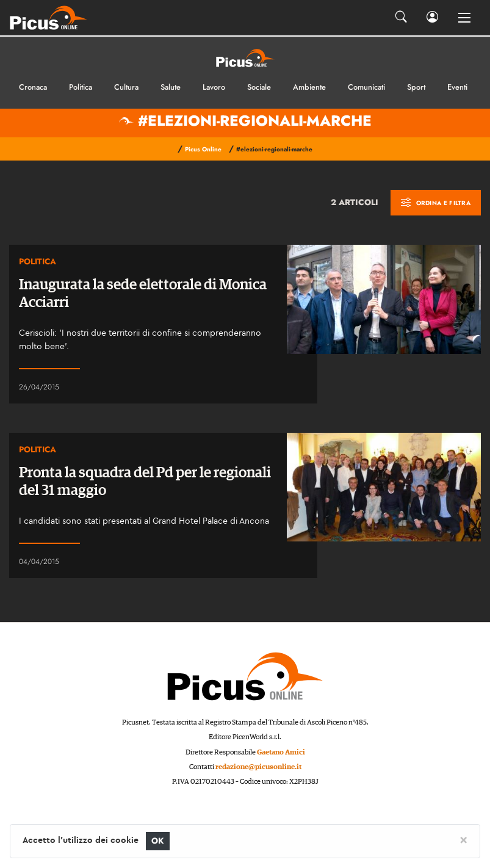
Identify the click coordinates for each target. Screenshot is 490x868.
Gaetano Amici (281, 752)
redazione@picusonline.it (258, 767)
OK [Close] (158, 841)
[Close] (463, 839)
